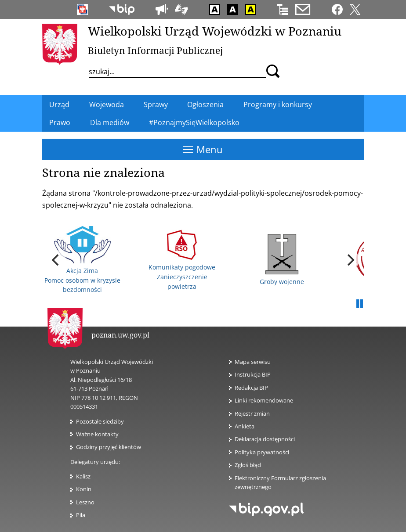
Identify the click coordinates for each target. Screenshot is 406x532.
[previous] (56, 260)
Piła (81, 515)
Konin (84, 489)
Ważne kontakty (97, 434)
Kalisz (83, 476)
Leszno (85, 502)
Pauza (359, 304)
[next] (350, 260)
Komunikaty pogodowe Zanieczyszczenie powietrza (182, 260)
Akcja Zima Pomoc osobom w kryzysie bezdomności (82, 260)
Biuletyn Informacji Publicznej (155, 50)
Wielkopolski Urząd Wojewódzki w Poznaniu (215, 31)
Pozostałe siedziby (100, 421)
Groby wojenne (282, 260)
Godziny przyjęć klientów (109, 447)
